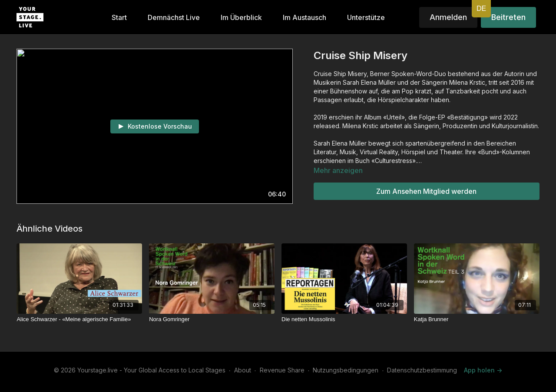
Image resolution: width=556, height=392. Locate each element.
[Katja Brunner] (477, 319)
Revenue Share (282, 370)
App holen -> (483, 370)
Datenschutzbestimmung (422, 370)
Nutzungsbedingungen (346, 370)
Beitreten (508, 17)
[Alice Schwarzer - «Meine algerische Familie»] (79, 319)
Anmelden (448, 17)
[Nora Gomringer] (212, 319)
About (243, 370)
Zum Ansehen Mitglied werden (426, 191)
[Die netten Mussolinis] (344, 319)
